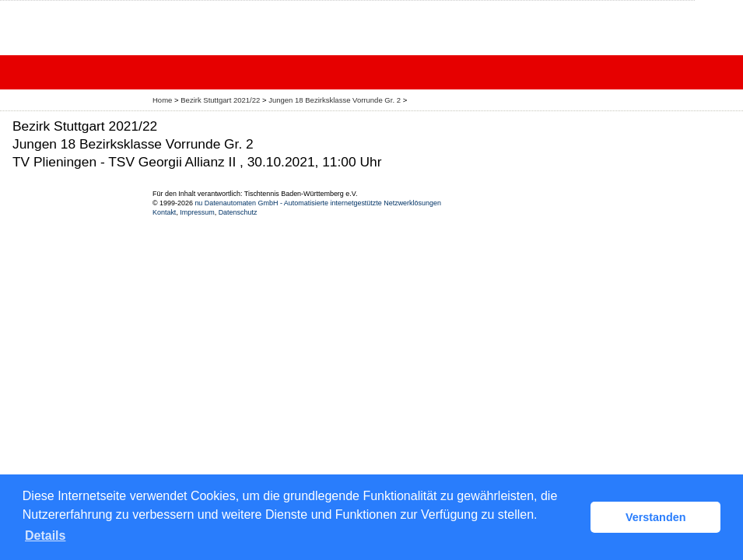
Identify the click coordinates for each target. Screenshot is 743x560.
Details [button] (45, 535)
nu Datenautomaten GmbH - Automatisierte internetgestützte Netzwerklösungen (318, 203)
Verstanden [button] (656, 517)
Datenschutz (238, 212)
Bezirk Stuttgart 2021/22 (221, 100)
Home (162, 100)
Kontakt (164, 212)
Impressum (197, 212)
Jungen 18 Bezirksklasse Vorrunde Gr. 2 (335, 100)
